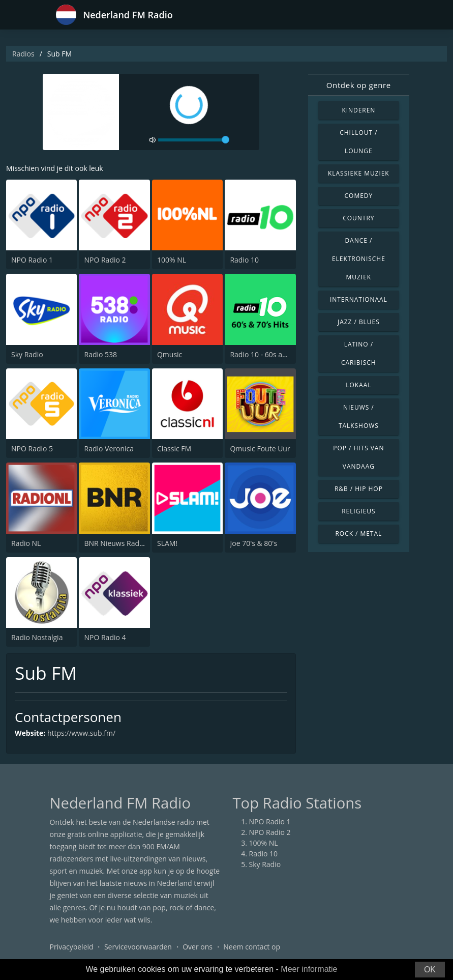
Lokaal (358, 385)
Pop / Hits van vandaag (358, 457)
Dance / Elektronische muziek (359, 259)
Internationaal (359, 299)
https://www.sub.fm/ (81, 733)
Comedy (359, 196)
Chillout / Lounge (358, 142)
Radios (23, 54)
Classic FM (174, 449)
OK (430, 970)
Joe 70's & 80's (253, 543)
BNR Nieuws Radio (114, 543)
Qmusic (170, 354)
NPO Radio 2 (105, 260)
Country (358, 218)
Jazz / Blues (359, 322)
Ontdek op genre (359, 85)
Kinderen (358, 110)
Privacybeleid (72, 947)
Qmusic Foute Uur (260, 449)
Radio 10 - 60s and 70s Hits (274, 354)
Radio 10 (244, 260)
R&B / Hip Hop (359, 489)
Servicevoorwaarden (138, 947)
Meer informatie (309, 969)
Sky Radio (27, 354)
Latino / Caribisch (359, 353)
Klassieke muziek (359, 173)
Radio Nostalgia (37, 637)
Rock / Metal (358, 534)
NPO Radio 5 (32, 449)
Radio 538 (100, 354)
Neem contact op (252, 947)
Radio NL (26, 543)
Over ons (198, 947)
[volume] (194, 140)
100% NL (172, 260)
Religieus (358, 511)
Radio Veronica (109, 449)
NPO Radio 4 (105, 637)
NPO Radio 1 (32, 260)
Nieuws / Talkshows (359, 416)
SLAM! (167, 543)
